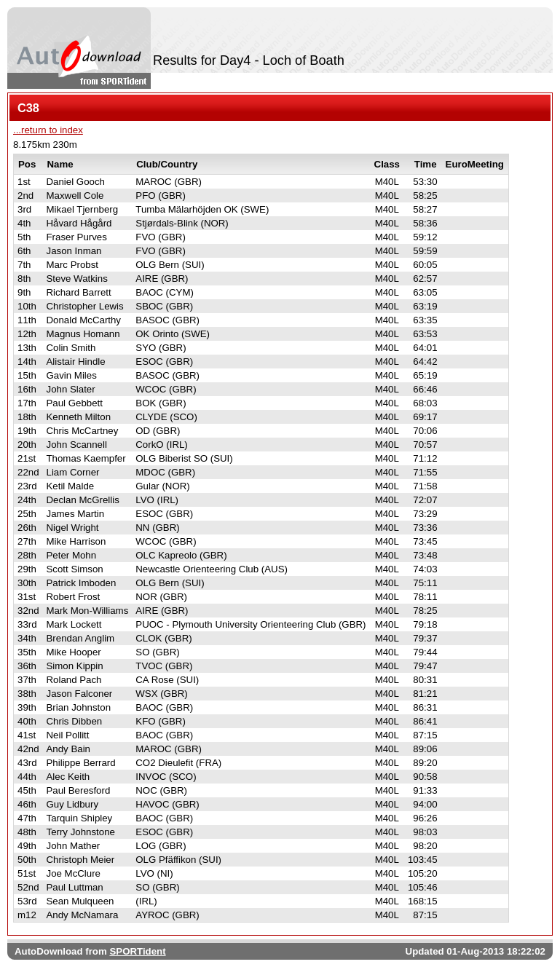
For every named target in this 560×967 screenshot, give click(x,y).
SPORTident (137, 951)
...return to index (48, 130)
